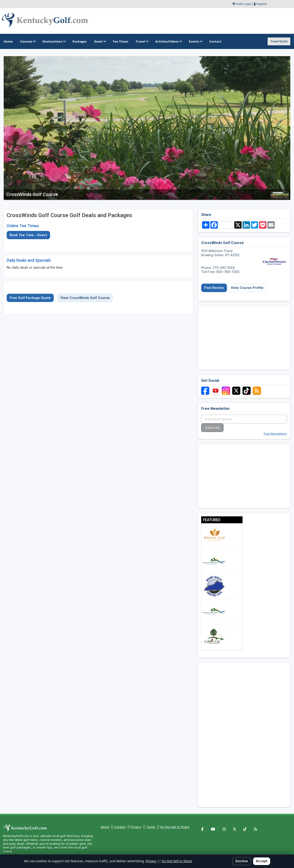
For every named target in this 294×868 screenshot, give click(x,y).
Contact (120, 827)
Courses (28, 41)
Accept (262, 861)
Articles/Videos (168, 41)
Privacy (136, 827)
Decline (242, 861)
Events (195, 41)
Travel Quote (279, 41)
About (105, 827)
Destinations (54, 41)
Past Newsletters (275, 434)
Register (262, 4)
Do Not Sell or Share (175, 827)
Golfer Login (244, 4)
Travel (142, 41)
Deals (100, 41)
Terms (151, 827)
